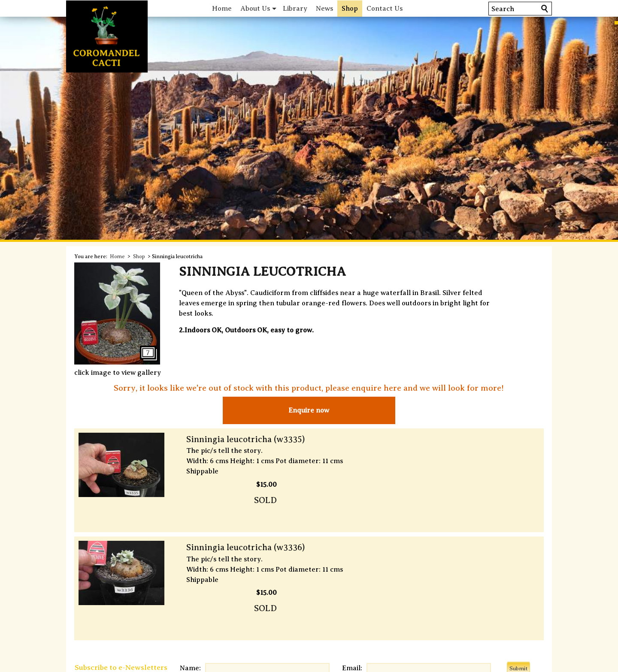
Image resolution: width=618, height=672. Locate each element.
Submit (525, 595)
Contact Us (396, 8)
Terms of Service (309, 623)
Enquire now (309, 410)
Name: (198, 594)
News (336, 8)
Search (495, 9)
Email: (343, 594)
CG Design (345, 663)
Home (233, 8)
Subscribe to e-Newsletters (128, 594)
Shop (361, 8)
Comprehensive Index (466, 623)
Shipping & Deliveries (151, 623)
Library (306, 8)
